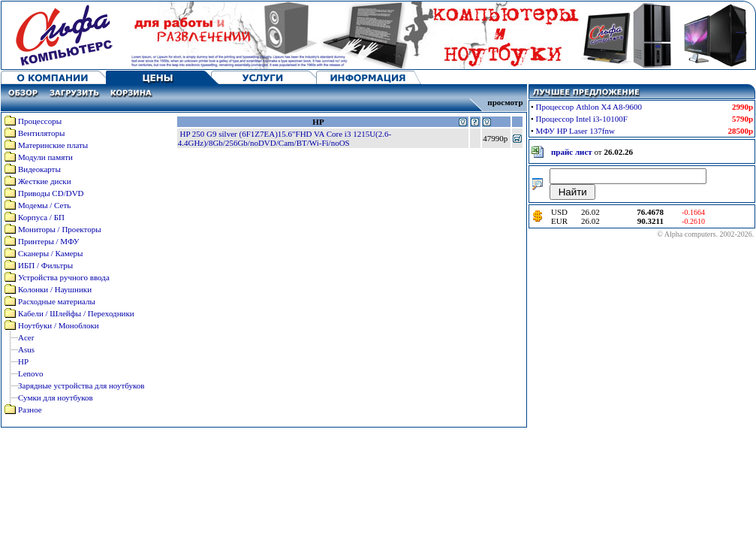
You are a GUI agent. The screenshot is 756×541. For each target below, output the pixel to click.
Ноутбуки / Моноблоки (59, 325)
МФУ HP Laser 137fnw (575, 131)
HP (23, 361)
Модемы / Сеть (44, 205)
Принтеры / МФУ (49, 241)
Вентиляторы (41, 133)
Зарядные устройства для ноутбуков (81, 385)
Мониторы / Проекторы (60, 229)
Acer (26, 337)
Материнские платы (53, 145)
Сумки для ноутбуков (56, 397)
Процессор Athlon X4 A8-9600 (589, 107)
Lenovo (31, 373)
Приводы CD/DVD (51, 193)
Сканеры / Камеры (50, 253)
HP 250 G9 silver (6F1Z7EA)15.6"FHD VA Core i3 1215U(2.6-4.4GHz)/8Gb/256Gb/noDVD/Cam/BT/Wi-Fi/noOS (285, 138)
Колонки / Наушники (55, 289)
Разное (30, 410)
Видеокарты (39, 169)
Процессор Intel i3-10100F (582, 119)
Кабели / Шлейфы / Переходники (76, 313)
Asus (26, 349)
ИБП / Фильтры (45, 265)
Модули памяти (45, 157)
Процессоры (40, 121)
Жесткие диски (45, 181)
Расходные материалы (57, 301)
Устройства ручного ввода (64, 277)
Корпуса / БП (41, 217)
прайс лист (572, 152)
